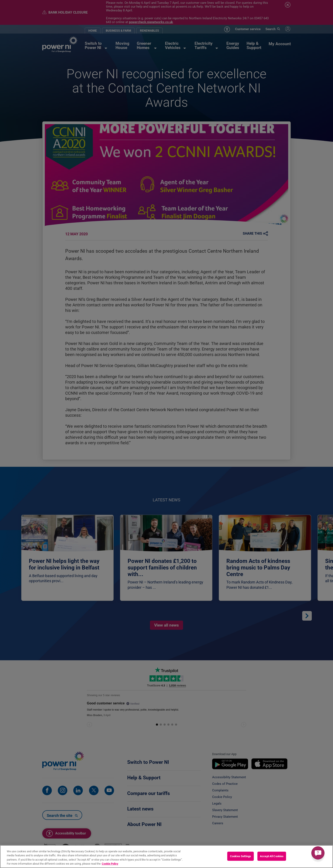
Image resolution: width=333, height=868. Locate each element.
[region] (166, 857)
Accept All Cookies (272, 856)
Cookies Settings (241, 856)
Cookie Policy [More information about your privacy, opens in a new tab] (110, 864)
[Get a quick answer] (318, 853)
